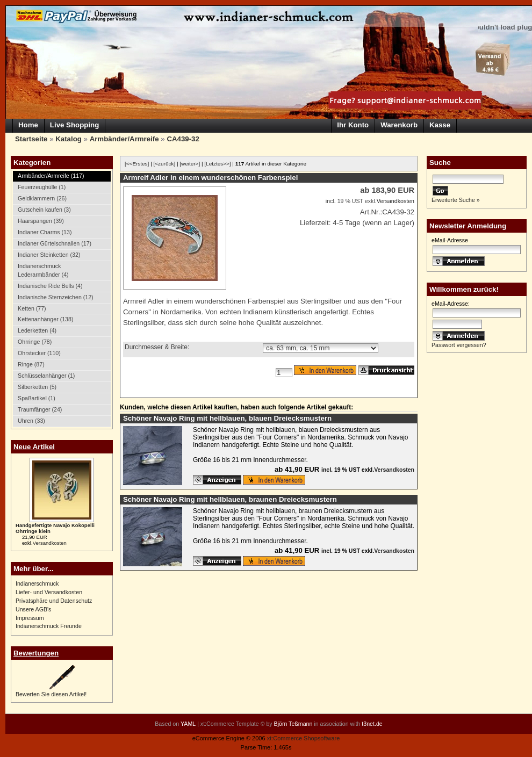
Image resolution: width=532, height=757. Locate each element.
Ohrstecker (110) (39, 353)
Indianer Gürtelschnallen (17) (55, 243)
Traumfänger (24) (40, 409)
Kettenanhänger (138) (45, 319)
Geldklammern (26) (42, 198)
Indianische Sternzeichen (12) (56, 297)
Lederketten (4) (37, 330)
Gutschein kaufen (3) (44, 210)
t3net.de (372, 724)
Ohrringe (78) (35, 342)
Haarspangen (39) (41, 221)
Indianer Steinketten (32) (49, 255)
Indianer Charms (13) (45, 232)
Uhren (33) (31, 421)
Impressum (30, 618)
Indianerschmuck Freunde (49, 626)
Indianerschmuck (37, 583)
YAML (188, 724)
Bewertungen (36, 653)
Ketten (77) (32, 308)
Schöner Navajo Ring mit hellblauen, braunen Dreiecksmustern (230, 499)
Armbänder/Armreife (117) (51, 176)
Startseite (31, 139)
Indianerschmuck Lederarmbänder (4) (43, 270)
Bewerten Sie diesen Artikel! (51, 694)
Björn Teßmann (293, 724)
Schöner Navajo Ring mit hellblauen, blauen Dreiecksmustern (227, 418)
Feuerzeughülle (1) (42, 187)
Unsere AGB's (33, 609)
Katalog (69, 139)
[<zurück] (165, 164)
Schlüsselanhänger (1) (46, 376)
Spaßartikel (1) (37, 398)
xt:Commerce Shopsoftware (304, 738)
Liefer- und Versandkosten (49, 592)
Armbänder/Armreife (124, 139)
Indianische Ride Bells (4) (50, 286)
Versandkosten (50, 543)
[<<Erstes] (137, 164)
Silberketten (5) (37, 387)
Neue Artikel (34, 447)
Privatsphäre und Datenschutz (54, 601)
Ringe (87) (31, 364)
